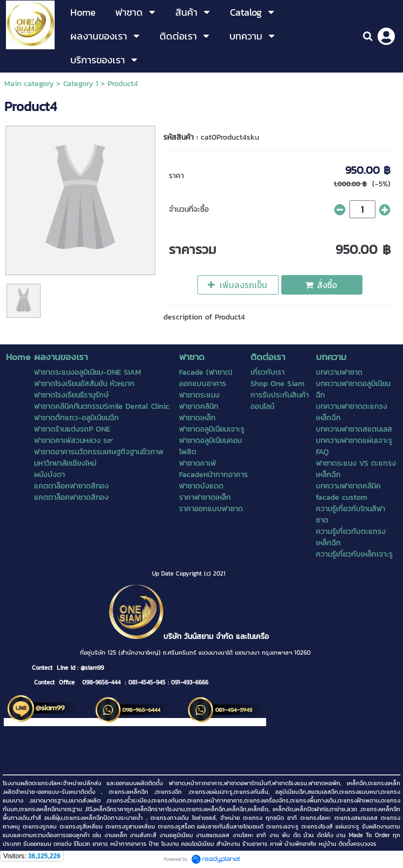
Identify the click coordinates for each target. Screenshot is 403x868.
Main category (29, 84)
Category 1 (81, 84)
